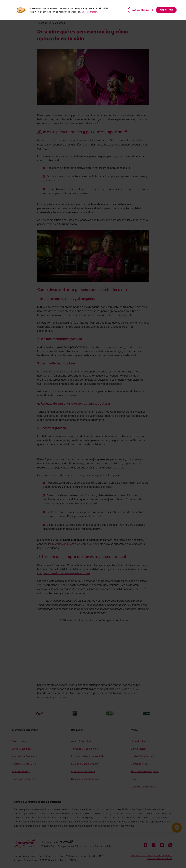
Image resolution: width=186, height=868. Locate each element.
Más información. (90, 12)
